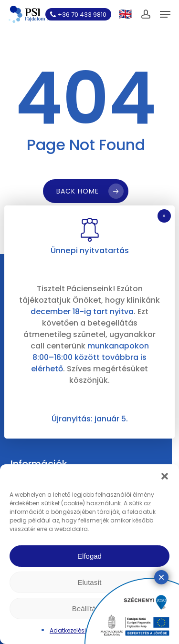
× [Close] (164, 216)
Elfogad (89, 556)
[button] (165, 476)
